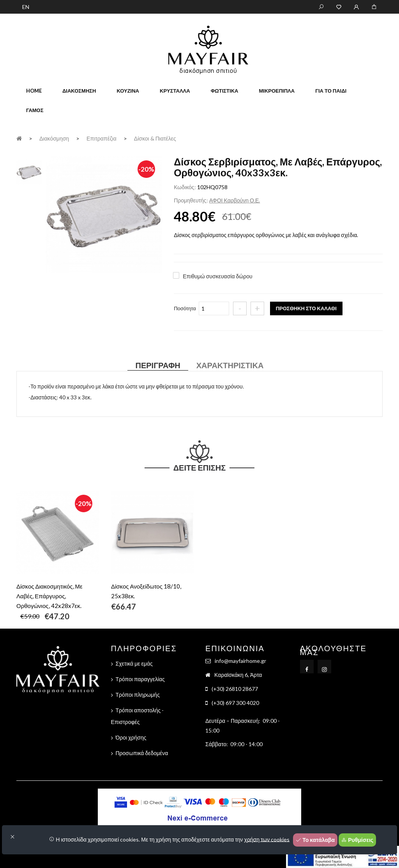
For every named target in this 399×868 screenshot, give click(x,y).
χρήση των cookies (267, 839)
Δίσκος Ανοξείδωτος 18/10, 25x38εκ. (146, 591)
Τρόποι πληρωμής (138, 695)
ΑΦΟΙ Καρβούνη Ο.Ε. (235, 200)
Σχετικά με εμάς (134, 663)
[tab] (29, 171)
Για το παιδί (331, 91)
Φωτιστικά (225, 91)
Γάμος (35, 110)
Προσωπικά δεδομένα (142, 753)
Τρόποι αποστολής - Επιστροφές (138, 716)
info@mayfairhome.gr (240, 661)
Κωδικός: (185, 187)
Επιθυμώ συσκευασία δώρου (217, 276)
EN (26, 7)
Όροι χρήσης (131, 737)
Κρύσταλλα (175, 91)
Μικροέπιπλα (277, 91)
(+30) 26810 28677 (235, 689)
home (34, 91)
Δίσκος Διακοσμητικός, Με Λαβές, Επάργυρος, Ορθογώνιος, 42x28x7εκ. (49, 596)
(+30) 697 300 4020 (235, 703)
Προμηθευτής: (191, 200)
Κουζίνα (128, 91)
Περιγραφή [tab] (158, 365)
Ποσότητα (185, 308)
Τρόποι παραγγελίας (140, 679)
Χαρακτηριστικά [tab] (230, 365)
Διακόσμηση (79, 91)
